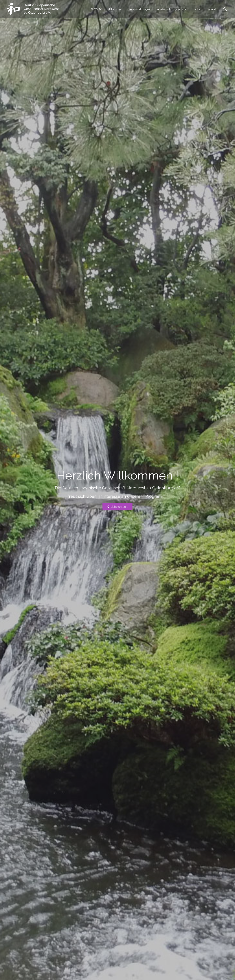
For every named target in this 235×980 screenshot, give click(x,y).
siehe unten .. (117, 507)
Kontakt (213, 9)
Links (197, 9)
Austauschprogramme (172, 9)
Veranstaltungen (139, 9)
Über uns (115, 9)
